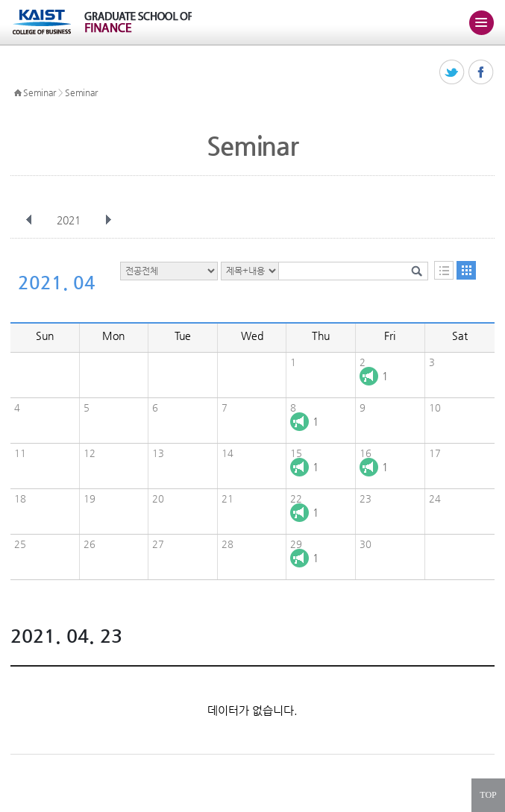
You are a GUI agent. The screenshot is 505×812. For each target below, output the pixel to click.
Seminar (40, 92)
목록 (444, 270)
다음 (108, 220)
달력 (466, 270)
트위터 (452, 73)
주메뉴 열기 (481, 22)
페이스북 (482, 73)
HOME (18, 93)
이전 (29, 220)
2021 (70, 220)
